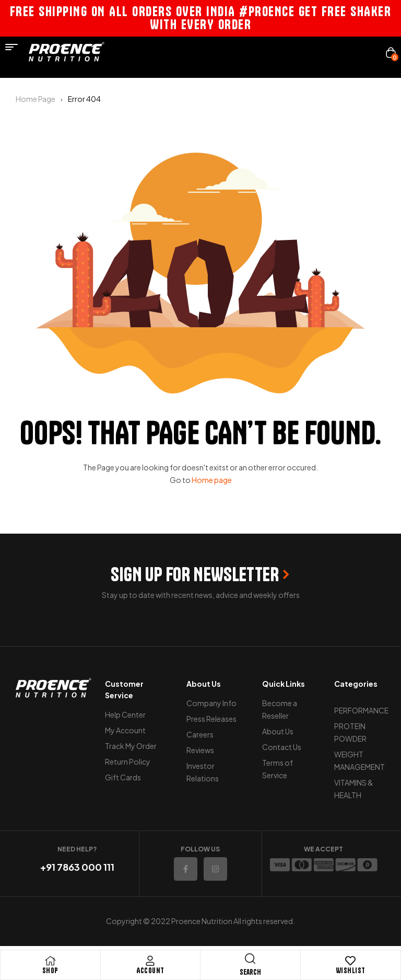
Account (150, 971)
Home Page (36, 99)
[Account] (150, 961)
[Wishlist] (350, 961)
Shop (50, 971)
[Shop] (50, 961)
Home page (212, 480)
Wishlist (351, 971)
